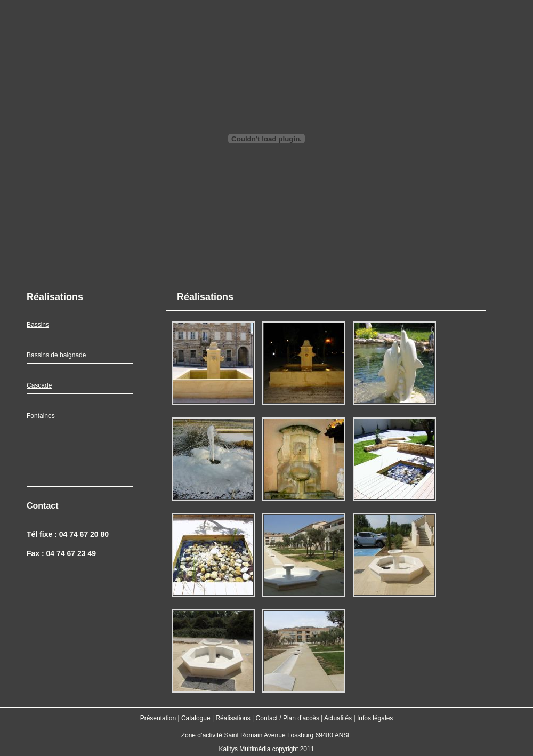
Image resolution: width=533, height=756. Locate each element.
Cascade (39, 385)
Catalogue (196, 718)
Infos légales (375, 718)
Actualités (338, 718)
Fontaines (41, 416)
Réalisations (233, 718)
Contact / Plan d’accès (288, 718)
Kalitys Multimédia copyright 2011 (267, 749)
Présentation (158, 718)
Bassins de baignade (56, 355)
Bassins (38, 325)
